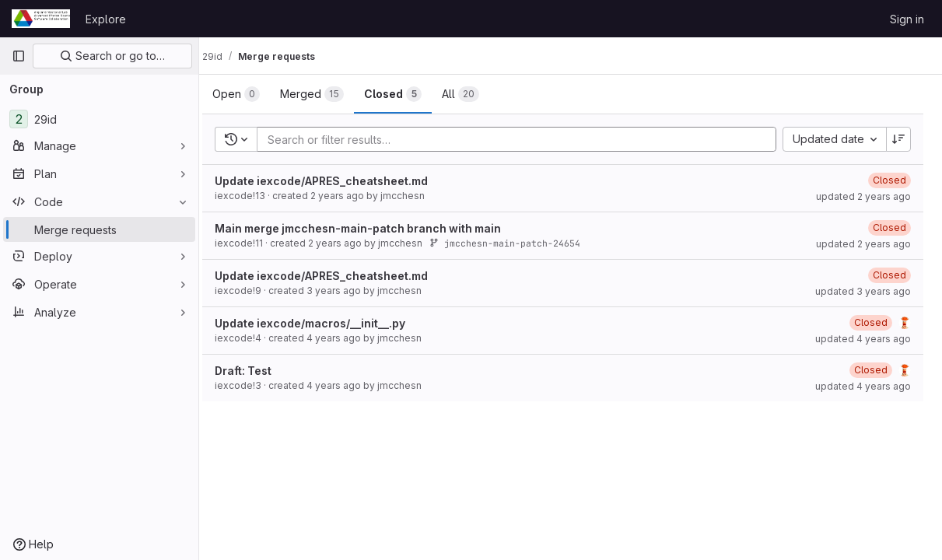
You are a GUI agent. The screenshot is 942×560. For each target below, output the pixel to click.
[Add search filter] (529, 139)
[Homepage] (41, 19)
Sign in (907, 19)
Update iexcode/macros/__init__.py (326, 323)
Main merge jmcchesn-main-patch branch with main (373, 228)
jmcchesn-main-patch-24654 (520, 243)
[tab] (252, 94)
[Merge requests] (99, 229)
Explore (106, 19)
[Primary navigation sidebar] (19, 56)
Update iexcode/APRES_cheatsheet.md (337, 181)
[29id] (99, 119)
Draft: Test (259, 371)
